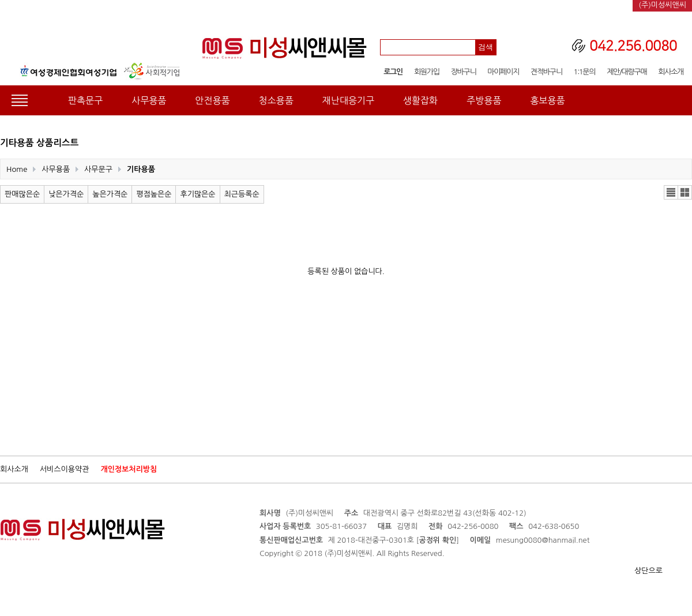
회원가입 (427, 72)
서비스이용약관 (65, 469)
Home (17, 169)
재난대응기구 (348, 100)
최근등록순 (242, 194)
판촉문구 (85, 100)
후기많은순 (198, 194)
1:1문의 (585, 72)
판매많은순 (22, 194)
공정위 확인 (437, 540)
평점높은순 (154, 194)
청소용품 (276, 100)
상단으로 (648, 571)
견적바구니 (546, 72)
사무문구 (98, 169)
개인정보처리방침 (129, 469)
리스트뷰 (671, 192)
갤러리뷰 (685, 192)
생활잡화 (420, 100)
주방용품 (484, 100)
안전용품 (212, 100)
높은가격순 (110, 194)
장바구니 (464, 72)
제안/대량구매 (627, 72)
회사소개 (671, 72)
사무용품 (149, 100)
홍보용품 (547, 100)
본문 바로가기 (0, 0)
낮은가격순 (66, 194)
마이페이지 (503, 72)
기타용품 (141, 169)
